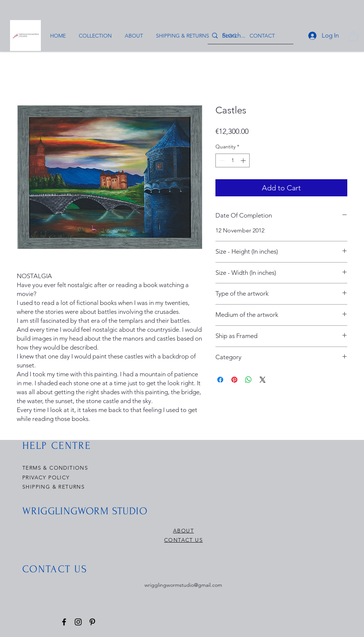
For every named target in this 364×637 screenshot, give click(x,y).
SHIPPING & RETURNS (53, 487)
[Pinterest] (92, 622)
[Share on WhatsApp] (248, 380)
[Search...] (250, 36)
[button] (353, 36)
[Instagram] (78, 622)
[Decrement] (221, 160)
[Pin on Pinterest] (234, 380)
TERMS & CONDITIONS (55, 468)
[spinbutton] (233, 160)
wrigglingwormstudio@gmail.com (183, 585)
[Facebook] (64, 622)
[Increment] (244, 160)
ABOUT (183, 531)
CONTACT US (183, 540)
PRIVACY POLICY (47, 477)
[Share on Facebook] (220, 380)
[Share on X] (263, 380)
